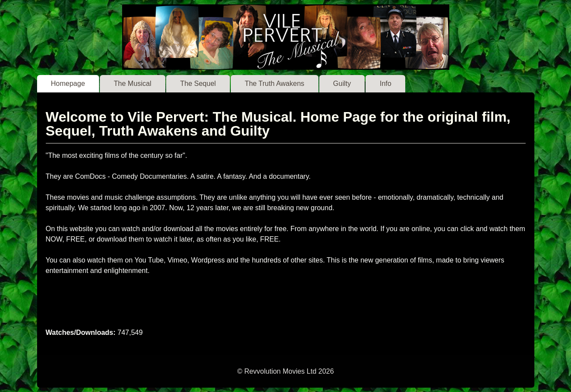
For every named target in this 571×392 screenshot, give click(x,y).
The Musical (133, 84)
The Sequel (198, 84)
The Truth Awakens (275, 84)
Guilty (342, 84)
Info (385, 84)
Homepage (68, 84)
